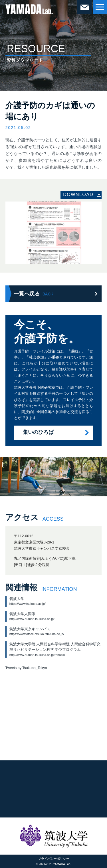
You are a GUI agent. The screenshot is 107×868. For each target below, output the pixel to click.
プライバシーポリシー (54, 859)
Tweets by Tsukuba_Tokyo (26, 668)
